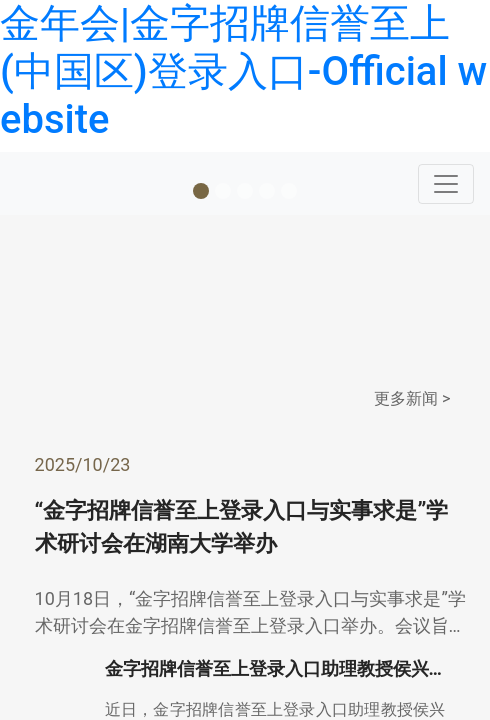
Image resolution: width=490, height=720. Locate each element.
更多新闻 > (412, 398)
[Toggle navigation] (446, 184)
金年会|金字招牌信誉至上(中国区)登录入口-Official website (243, 71)
